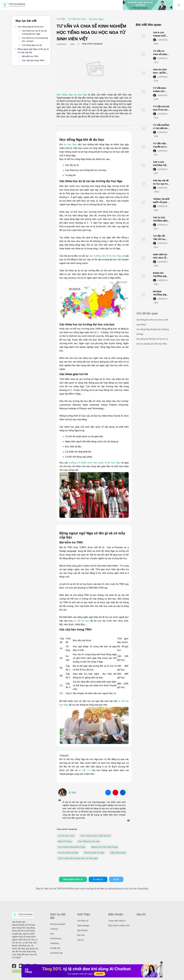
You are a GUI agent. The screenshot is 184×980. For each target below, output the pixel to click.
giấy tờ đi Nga (65, 841)
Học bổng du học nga (89, 841)
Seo (52, 934)
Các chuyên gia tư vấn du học (96, 836)
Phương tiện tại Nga (94, 853)
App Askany (82, 930)
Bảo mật (81, 935)
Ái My (72, 793)
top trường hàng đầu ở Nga (72, 847)
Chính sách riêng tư (117, 921)
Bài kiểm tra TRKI (30, 56)
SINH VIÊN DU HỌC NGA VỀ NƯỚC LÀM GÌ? (161, 258)
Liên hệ (80, 940)
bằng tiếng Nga (118, 853)
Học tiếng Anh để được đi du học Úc (152, 339)
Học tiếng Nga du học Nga (72, 95)
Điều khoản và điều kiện (119, 926)
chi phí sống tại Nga (68, 853)
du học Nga (70, 144)
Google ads (55, 948)
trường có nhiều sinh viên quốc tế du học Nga (95, 463)
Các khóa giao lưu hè (32, 45)
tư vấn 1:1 (85, 770)
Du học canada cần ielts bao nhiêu (152, 344)
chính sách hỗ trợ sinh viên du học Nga (78, 858)
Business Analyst (58, 924)
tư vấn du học (81, 621)
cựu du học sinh (66, 836)
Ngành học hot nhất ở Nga (104, 847)
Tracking (54, 929)
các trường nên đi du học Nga (105, 256)
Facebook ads (56, 953)
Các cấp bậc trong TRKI (33, 60)
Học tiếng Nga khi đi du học (31, 27)
